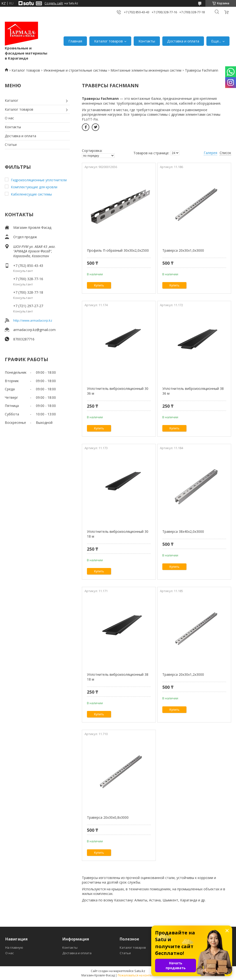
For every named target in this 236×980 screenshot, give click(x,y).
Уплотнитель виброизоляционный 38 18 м (118, 677)
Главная (75, 41)
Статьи (11, 145)
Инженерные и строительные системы (75, 70)
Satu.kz (140, 971)
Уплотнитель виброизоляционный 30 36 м (118, 391)
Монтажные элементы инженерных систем (146, 70)
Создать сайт (54, 3)
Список (225, 153)
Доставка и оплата (183, 41)
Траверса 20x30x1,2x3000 (183, 674)
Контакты (147, 41)
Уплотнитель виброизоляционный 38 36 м (193, 391)
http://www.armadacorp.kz (33, 320)
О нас (9, 118)
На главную (14, 947)
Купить (99, 285)
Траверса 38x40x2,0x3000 (183, 531)
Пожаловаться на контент (136, 975)
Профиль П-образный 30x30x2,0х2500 (118, 250)
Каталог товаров (108, 41)
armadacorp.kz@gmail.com (34, 330)
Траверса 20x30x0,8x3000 (108, 817)
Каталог (12, 100)
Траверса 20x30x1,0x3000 (183, 250)
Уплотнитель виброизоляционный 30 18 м (118, 534)
